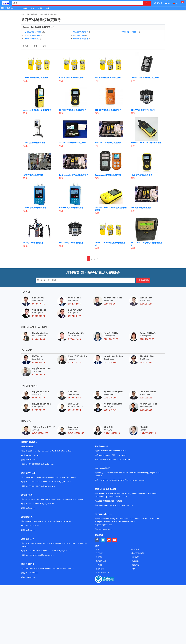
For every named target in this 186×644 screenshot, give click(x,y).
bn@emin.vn (30, 503)
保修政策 (135, 556)
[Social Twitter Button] (103, 535)
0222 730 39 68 (111, 334)
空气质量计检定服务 (129, 32)
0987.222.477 (74, 311)
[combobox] (76, 3)
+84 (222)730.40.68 (47, 499)
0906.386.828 (146, 405)
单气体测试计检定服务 (33, 32)
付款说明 (135, 545)
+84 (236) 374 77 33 (64, 546)
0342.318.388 (110, 393)
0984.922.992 (146, 393)
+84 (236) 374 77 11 (33, 546)
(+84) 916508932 (76, 428)
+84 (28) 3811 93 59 (48, 477)
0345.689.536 (38, 370)
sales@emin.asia (105, 455)
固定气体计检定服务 (32, 35)
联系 (48, 8)
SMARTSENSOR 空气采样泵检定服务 (146, 138)
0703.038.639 (38, 405)
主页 (25, 8)
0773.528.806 (110, 358)
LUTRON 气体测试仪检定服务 (71, 238)
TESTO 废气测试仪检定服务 (35, 203)
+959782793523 (105, 475)
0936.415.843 (38, 334)
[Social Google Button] (109, 535)
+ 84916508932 (105, 450)
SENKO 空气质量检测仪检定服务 (108, 105)
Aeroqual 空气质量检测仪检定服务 (37, 105)
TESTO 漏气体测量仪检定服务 (36, 73)
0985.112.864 (110, 299)
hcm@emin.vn (50, 481)
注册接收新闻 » (143, 275)
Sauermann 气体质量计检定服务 (73, 138)
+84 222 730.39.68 (32, 499)
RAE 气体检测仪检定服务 (141, 203)
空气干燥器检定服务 (81, 39)
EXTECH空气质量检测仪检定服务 (73, 105)
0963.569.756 (38, 299)
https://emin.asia (123, 455)
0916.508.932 (74, 405)
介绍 (33, 8)
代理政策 (135, 560)
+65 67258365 (121, 450)
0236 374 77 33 (75, 358)
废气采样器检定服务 (32, 39)
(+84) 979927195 (148, 428)
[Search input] (76, 3)
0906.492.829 (38, 358)
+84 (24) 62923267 (32, 451)
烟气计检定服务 (79, 35)
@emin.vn (31, 525)
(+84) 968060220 (40, 428)
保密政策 (99, 548)
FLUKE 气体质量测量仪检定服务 (108, 138)
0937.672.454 (74, 393)
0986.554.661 (146, 299)
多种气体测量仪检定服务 (48, 14)
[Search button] (147, 3)
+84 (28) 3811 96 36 (33, 477)
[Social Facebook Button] (97, 535)
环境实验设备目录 (102, 568)
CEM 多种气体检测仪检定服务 (71, 73)
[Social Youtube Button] (115, 535)
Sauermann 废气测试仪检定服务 (108, 170)
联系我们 (99, 552)
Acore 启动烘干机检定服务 (34, 138)
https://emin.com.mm (137, 475)
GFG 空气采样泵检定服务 (34, 170)
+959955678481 (118, 475)
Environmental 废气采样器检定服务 (74, 170)
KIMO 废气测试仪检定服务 (142, 170)
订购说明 (99, 560)
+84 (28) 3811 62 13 (64, 477)
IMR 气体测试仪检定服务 (33, 238)
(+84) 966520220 (32, 455)
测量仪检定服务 (32, 14)
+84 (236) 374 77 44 (33, 550)
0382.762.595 (74, 299)
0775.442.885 (146, 358)
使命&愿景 (100, 564)
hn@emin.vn (49, 459)
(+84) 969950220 (112, 428)
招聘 (133, 564)
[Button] (2, 8)
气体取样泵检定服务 (81, 32)
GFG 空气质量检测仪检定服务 (143, 105)
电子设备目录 (101, 556)
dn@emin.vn (50, 550)
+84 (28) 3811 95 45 (33, 481)
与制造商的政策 (138, 548)
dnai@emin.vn (31, 572)
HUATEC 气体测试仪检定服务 (71, 203)
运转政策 (135, 552)
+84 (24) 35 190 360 (33, 459)
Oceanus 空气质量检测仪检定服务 (145, 73)
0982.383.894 (38, 311)
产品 (40, 8)
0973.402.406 (74, 334)
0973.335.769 (38, 393)
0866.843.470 (110, 405)
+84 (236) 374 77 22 (48, 546)
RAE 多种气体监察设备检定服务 (108, 73)
